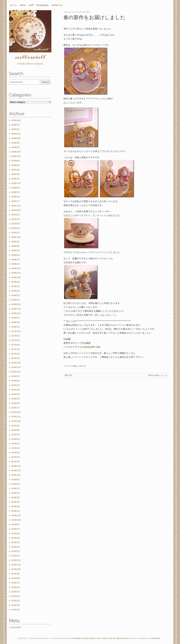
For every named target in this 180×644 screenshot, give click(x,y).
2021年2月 (15, 228)
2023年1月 (15, 179)
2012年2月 (15, 605)
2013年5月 (15, 538)
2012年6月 (15, 587)
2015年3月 (15, 453)
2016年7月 (15, 385)
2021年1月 (15, 233)
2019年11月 (16, 273)
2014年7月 (15, 489)
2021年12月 (16, 206)
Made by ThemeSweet (118, 638)
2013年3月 (15, 547)
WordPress (155, 638)
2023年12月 (16, 152)
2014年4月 (15, 498)
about (23, 5)
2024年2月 (15, 147)
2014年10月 (16, 475)
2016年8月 (15, 381)
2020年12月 (16, 237)
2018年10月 (16, 313)
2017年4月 (15, 345)
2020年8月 (15, 246)
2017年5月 (15, 340)
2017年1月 (15, 358)
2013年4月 (15, 542)
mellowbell (85, 12)
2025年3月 (15, 129)
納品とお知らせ (79, 366)
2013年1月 (15, 556)
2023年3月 (15, 174)
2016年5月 (15, 394)
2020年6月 (15, 255)
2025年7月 (15, 125)
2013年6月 (15, 533)
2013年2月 (15, 551)
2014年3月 (15, 502)
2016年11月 (16, 367)
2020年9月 (15, 242)
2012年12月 (16, 560)
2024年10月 (16, 138)
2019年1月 (15, 300)
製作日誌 (68, 375)
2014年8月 (15, 484)
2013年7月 (15, 529)
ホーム (13, 5)
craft (31, 5)
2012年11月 (16, 565)
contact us (57, 5)
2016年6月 (15, 390)
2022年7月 (15, 192)
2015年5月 (15, 444)
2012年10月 (16, 569)
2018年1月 (15, 327)
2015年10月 (16, 421)
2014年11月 (16, 471)
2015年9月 (15, 426)
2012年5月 (15, 592)
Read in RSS (16, 627)
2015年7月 (15, 435)
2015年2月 (15, 457)
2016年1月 (15, 408)
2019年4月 (15, 286)
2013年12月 (16, 515)
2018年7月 (15, 318)
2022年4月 (15, 197)
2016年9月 (15, 376)
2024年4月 (15, 143)
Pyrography (42, 5)
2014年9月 (15, 480)
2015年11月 (16, 417)
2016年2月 (15, 403)
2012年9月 (15, 574)
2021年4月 (15, 219)
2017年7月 (15, 336)
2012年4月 (15, 596)
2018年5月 (15, 322)
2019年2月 (15, 295)
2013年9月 (15, 524)
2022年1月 (15, 201)
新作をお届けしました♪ (158, 375)
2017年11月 (16, 331)
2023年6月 (15, 165)
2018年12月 (16, 304)
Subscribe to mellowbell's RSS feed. (89, 638)
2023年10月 (16, 156)
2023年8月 (15, 161)
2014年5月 (15, 493)
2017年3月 (15, 349)
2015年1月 (15, 462)
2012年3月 (15, 601)
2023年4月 (15, 170)
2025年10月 (16, 120)
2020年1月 (15, 264)
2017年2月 (15, 354)
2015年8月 (15, 430)
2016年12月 (16, 363)
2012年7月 (15, 583)
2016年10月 (16, 372)
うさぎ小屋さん (76, 29)
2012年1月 (15, 610)
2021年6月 (15, 215)
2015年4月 (15, 448)
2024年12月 (16, 134)
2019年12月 (16, 268)
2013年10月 (16, 520)
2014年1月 (15, 511)
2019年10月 (16, 277)
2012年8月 (15, 578)
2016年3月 (15, 399)
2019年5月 (15, 282)
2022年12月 (16, 183)
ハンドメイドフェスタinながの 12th (82, 347)
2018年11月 (16, 309)
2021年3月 (15, 224)
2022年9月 (15, 188)
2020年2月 (15, 260)
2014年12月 (16, 466)
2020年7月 (15, 251)
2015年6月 (15, 439)
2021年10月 (16, 210)
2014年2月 (15, 507)
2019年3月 (15, 291)
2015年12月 (16, 412)
